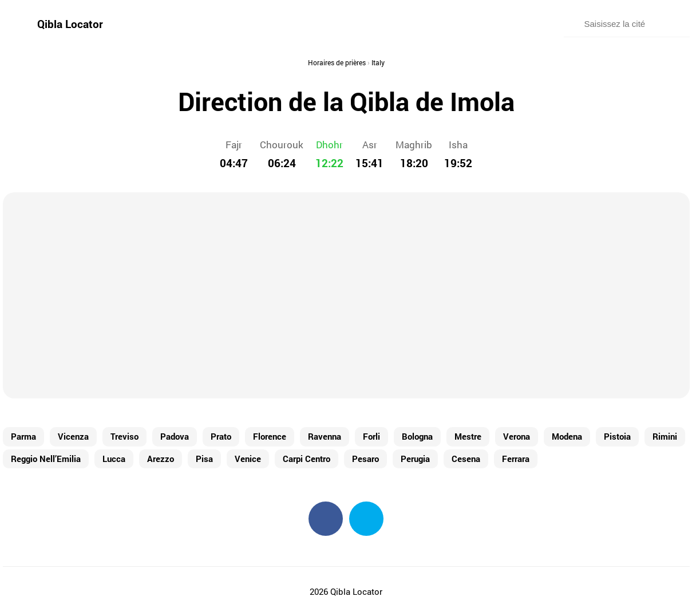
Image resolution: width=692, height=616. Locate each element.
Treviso (124, 436)
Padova (175, 436)
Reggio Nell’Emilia (46, 459)
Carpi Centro (307, 459)
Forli (371, 436)
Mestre (468, 436)
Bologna (417, 436)
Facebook (326, 519)
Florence (270, 436)
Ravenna (325, 436)
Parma (23, 436)
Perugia (415, 459)
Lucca (114, 459)
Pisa (204, 459)
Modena (567, 436)
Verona (517, 436)
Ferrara (516, 459)
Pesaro (365, 459)
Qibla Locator (70, 24)
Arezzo (161, 459)
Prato (221, 436)
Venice (248, 459)
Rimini (665, 436)
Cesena (466, 459)
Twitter (366, 519)
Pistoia (617, 436)
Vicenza (73, 436)
